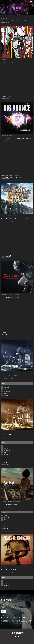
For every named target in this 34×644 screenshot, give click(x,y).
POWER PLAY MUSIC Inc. (15, 642)
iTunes (11, 62)
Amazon (5, 62)
